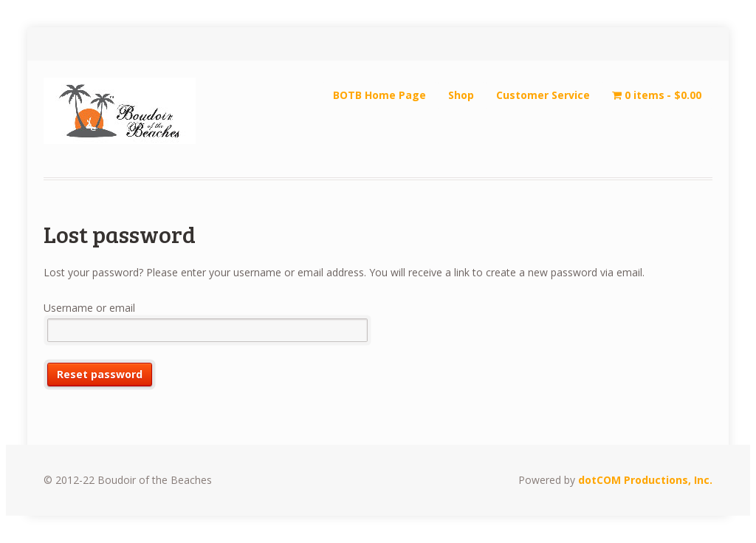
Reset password (100, 374)
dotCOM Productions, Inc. (645, 480)
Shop (461, 95)
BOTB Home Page (379, 95)
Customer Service (543, 95)
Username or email (89, 308)
